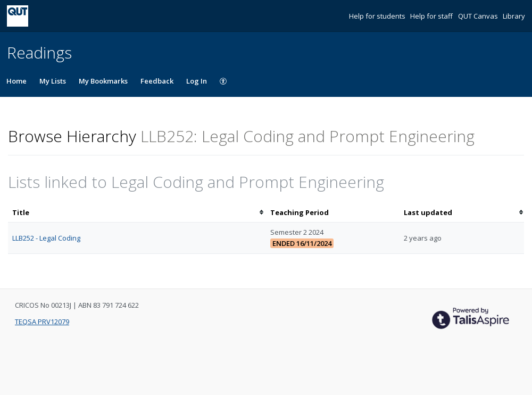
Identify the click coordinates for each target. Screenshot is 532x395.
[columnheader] (137, 213)
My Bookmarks (103, 81)
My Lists (53, 81)
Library (514, 16)
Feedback (157, 81)
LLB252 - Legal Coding (46, 238)
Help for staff (432, 16)
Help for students (378, 16)
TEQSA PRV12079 (42, 322)
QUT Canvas (479, 16)
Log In (197, 81)
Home (16, 81)
